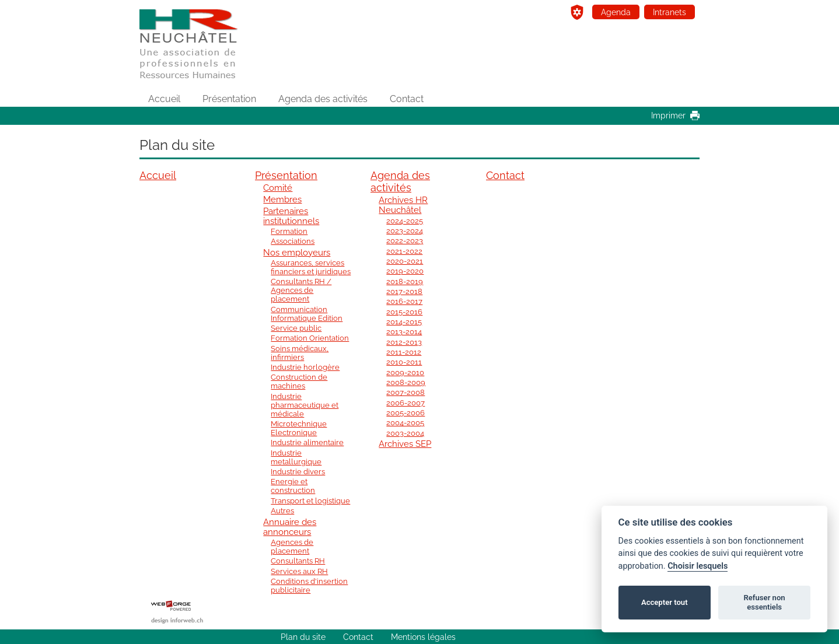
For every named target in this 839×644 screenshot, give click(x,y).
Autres (282, 511)
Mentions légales (423, 637)
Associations (293, 241)
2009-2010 (405, 372)
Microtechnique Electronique (299, 428)
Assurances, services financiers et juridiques (311, 267)
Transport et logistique (310, 501)
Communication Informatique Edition (307, 314)
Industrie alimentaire (307, 442)
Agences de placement (292, 547)
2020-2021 (405, 261)
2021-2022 (404, 251)
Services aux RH (299, 571)
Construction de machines (299, 381)
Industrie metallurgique (296, 457)
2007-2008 (405, 392)
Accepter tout (665, 602)
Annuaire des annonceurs (290, 527)
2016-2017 (404, 301)
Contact (407, 99)
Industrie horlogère (305, 367)
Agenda (616, 12)
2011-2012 (404, 352)
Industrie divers (298, 472)
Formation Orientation (310, 338)
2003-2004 (405, 433)
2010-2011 (404, 362)
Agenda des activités (323, 99)
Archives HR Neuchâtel (403, 205)
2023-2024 (405, 231)
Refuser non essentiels (764, 602)
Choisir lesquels (698, 566)
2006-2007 (405, 403)
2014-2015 (404, 322)
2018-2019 (405, 281)
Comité (278, 188)
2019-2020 (405, 271)
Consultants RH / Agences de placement (301, 290)
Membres (282, 199)
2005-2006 (405, 413)
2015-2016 (404, 312)
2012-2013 (404, 342)
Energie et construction (293, 486)
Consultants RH (298, 561)
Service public (296, 328)
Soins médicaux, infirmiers (300, 353)
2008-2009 (406, 382)
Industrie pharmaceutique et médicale (305, 405)
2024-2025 (405, 221)
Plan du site (303, 637)
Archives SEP (405, 444)
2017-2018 (404, 291)
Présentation (229, 99)
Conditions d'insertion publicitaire (309, 586)
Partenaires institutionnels (291, 216)
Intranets (670, 12)
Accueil (164, 99)
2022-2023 (405, 241)
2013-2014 (404, 332)
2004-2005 (405, 423)
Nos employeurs (297, 252)
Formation (289, 231)
